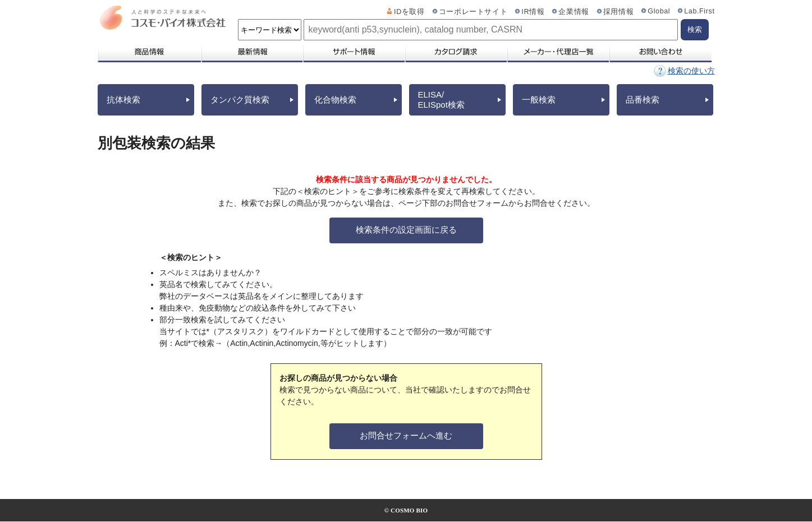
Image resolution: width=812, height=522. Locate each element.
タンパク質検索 (240, 100)
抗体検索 (123, 100)
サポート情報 (354, 52)
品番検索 (643, 100)
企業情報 (574, 12)
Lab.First (699, 11)
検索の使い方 (691, 71)
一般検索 (539, 100)
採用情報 (619, 12)
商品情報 (149, 52)
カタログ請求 (456, 52)
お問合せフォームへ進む (406, 435)
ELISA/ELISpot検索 (441, 100)
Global (659, 11)
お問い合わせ (660, 52)
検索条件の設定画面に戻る (406, 230)
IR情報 (533, 12)
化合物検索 (335, 100)
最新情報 (251, 52)
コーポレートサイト (473, 12)
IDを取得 (409, 12)
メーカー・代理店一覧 (558, 52)
